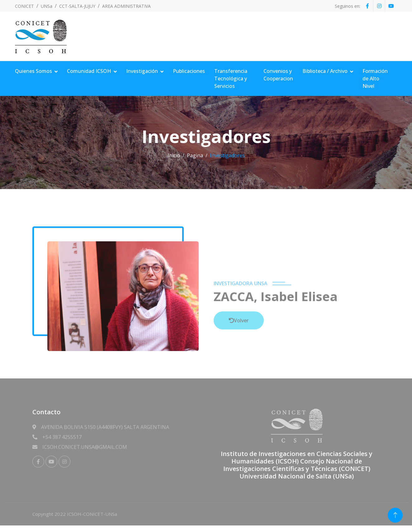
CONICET (24, 6)
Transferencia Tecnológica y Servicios (231, 78)
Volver (239, 361)
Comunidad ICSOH (89, 71)
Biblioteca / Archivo (325, 71)
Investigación (142, 71)
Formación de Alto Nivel (375, 78)
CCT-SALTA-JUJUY (77, 6)
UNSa (47, 6)
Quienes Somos (33, 71)
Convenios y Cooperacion (278, 75)
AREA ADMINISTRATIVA (126, 6)
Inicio (174, 155)
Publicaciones (189, 71)
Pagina (195, 155)
